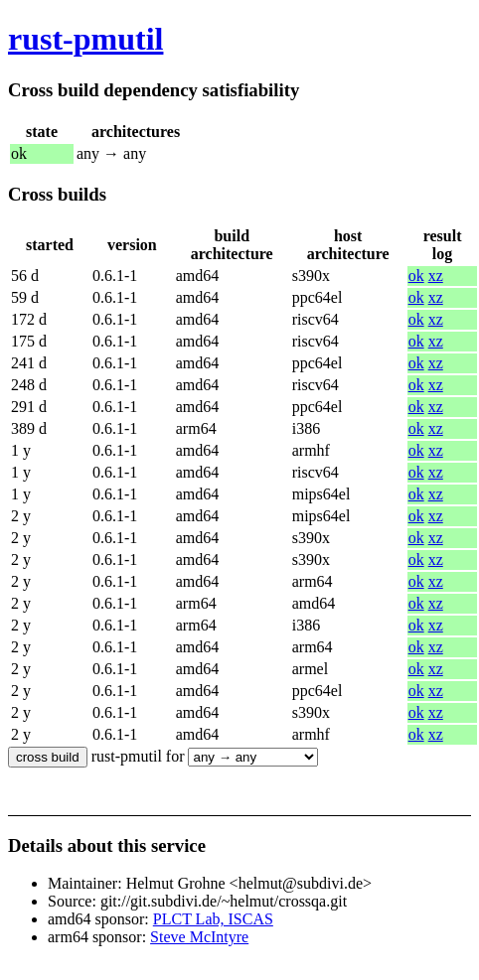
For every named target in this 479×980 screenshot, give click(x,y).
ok (416, 276)
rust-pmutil (85, 39)
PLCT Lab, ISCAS (213, 919)
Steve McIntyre (199, 937)
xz (436, 276)
